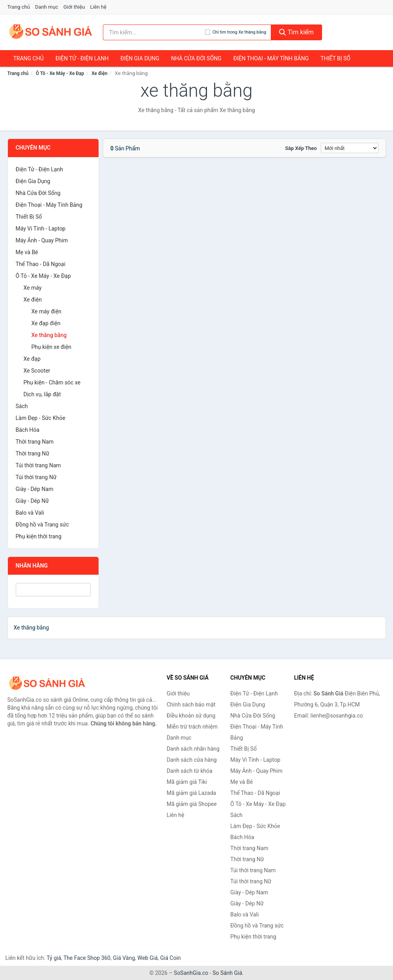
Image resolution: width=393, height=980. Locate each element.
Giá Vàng (124, 958)
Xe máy (33, 288)
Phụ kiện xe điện (52, 347)
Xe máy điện (47, 311)
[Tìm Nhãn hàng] (53, 590)
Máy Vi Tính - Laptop (41, 229)
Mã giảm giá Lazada (192, 793)
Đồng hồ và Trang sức (42, 525)
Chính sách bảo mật (191, 705)
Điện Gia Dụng (140, 58)
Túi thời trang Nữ (36, 477)
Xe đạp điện (46, 323)
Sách (22, 406)
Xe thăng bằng (49, 335)
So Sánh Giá (227, 973)
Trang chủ (19, 7)
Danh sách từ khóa (190, 771)
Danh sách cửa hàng (192, 760)
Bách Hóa (28, 430)
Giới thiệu (74, 7)
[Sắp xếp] (350, 148)
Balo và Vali (30, 513)
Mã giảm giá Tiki (187, 782)
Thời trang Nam (35, 442)
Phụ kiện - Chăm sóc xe (52, 382)
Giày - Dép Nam (35, 489)
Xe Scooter (37, 371)
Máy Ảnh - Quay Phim (42, 240)
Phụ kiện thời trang (39, 536)
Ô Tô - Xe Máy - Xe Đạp (60, 73)
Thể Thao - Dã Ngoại (41, 264)
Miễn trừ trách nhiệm (192, 727)
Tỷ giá (54, 958)
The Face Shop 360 (87, 958)
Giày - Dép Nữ (33, 501)
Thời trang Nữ (33, 453)
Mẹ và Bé (27, 252)
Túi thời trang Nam (38, 465)
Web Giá (148, 958)
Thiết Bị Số (335, 58)
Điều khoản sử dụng (191, 716)
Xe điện (100, 73)
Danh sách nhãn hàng (193, 749)
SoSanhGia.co (191, 973)
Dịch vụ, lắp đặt (42, 394)
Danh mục (47, 7)
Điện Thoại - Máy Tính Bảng (271, 58)
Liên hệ (99, 7)
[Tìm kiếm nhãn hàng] (154, 32)
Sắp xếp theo (301, 148)
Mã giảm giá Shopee (192, 804)
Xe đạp (32, 359)
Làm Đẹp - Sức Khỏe (41, 418)
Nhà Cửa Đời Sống (196, 58)
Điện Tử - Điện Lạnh (82, 58)
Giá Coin (170, 958)
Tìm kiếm (296, 32)
